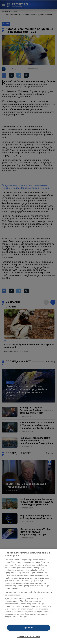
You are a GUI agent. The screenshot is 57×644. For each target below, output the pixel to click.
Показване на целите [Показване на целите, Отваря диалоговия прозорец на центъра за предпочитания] (29, 637)
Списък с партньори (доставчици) (21, 620)
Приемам (28, 628)
